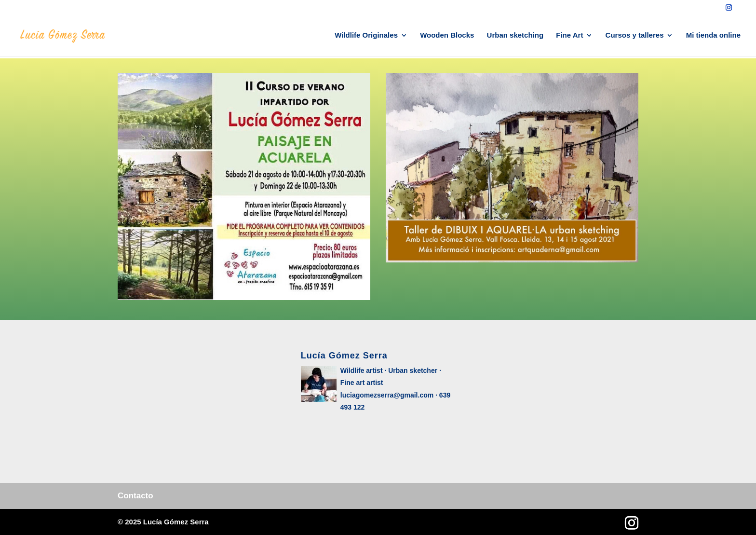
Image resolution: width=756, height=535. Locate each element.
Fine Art (569, 35)
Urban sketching (515, 35)
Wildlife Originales (366, 35)
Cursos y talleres (635, 35)
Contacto (135, 496)
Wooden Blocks (447, 35)
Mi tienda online (713, 35)
